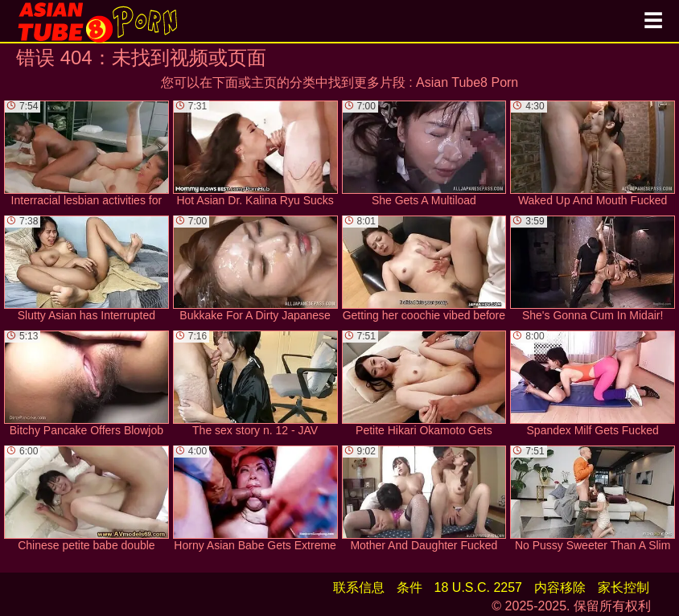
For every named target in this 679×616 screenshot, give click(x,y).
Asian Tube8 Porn (467, 82)
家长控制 (623, 587)
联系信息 (359, 587)
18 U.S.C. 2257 (478, 587)
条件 (409, 587)
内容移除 (560, 587)
